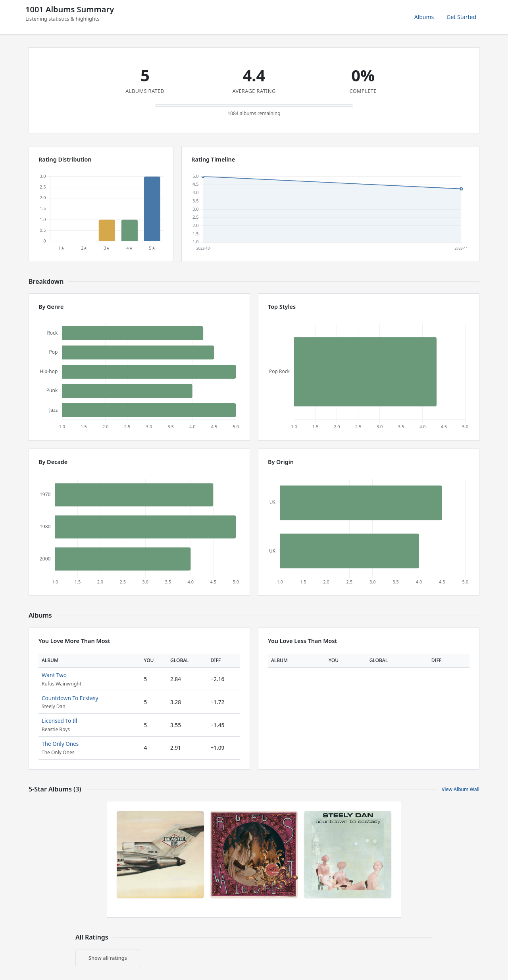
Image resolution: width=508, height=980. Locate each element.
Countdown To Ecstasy (70, 698)
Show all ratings (108, 958)
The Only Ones (60, 744)
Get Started (461, 17)
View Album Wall (461, 789)
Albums (424, 17)
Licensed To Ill (59, 721)
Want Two (54, 675)
